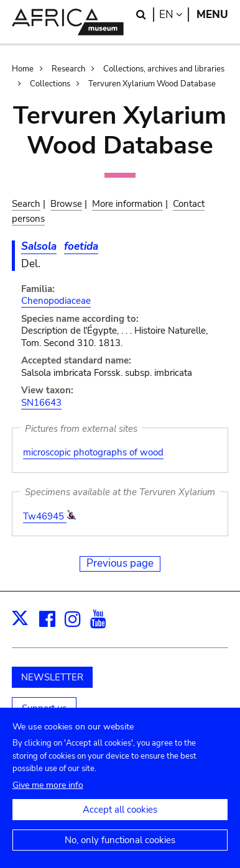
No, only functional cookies (120, 852)
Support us (44, 708)
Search (26, 204)
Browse (66, 204)
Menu (212, 15)
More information (127, 204)
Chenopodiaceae (56, 301)
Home (23, 69)
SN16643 (41, 403)
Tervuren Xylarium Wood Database (152, 84)
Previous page (120, 563)
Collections (50, 84)
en (174, 15)
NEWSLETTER (52, 677)
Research (68, 69)
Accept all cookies (120, 822)
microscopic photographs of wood (93, 452)
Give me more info (48, 797)
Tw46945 (45, 516)
